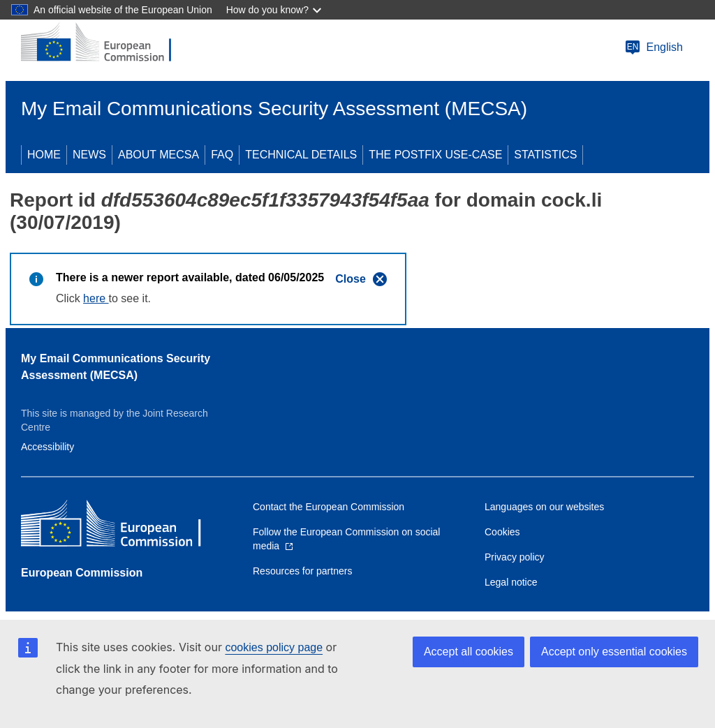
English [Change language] (654, 47)
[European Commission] (105, 43)
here (96, 298)
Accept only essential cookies (614, 652)
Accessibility (47, 447)
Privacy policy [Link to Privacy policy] (515, 557)
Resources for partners (302, 571)
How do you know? (267, 10)
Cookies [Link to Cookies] (502, 532)
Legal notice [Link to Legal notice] (511, 582)
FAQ (222, 155)
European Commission (82, 573)
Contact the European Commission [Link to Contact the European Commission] (329, 507)
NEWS (89, 155)
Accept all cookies (469, 652)
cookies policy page (274, 647)
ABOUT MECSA (159, 155)
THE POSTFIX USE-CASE (435, 155)
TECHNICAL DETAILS (301, 155)
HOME (44, 155)
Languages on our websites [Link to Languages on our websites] (544, 507)
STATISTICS (545, 155)
